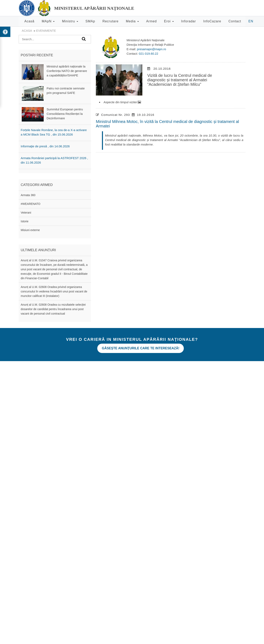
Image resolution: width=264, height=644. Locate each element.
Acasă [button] (29, 21)
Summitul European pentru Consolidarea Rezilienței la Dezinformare (65, 114)
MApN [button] (48, 21)
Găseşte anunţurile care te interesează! (142, 347)
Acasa (27, 31)
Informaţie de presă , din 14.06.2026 (45, 146)
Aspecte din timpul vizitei (122, 102)
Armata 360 (28, 195)
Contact (235, 21)
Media (132, 21)
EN (251, 21)
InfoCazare (212, 21)
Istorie (25, 221)
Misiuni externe (30, 230)
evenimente (46, 31)
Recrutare (110, 21)
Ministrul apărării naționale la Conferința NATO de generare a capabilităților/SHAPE (67, 71)
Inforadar (189, 21)
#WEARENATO (31, 204)
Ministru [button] (70, 21)
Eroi (169, 21)
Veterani (26, 213)
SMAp (90, 21)
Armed (151, 21)
